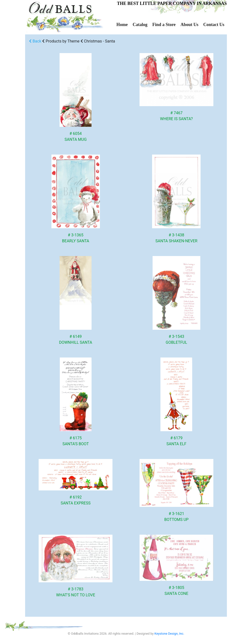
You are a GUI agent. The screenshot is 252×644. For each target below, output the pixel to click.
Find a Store (164, 25)
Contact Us (214, 25)
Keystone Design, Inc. (169, 634)
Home (122, 25)
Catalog (140, 25)
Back (35, 41)
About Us (190, 25)
